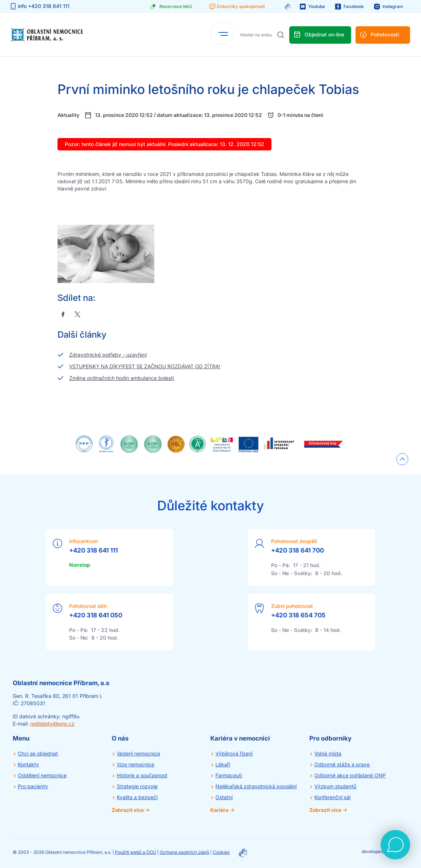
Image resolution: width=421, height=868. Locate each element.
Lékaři (223, 764)
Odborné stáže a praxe (342, 764)
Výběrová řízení (234, 753)
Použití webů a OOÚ (136, 852)
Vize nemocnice (136, 764)
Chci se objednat (38, 753)
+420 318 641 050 (96, 615)
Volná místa (328, 753)
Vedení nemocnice (138, 753)
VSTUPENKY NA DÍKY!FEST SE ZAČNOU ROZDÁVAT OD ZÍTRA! (145, 366)
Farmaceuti (229, 775)
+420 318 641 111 (94, 550)
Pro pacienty (33, 786)
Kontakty (28, 764)
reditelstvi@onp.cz (52, 724)
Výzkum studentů (335, 786)
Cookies (221, 852)
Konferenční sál (332, 797)
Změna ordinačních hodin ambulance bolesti (122, 378)
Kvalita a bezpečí (137, 797)
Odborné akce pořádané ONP (350, 775)
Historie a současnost (142, 775)
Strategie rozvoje (137, 786)
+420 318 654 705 (298, 615)
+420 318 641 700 (297, 550)
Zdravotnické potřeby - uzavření (108, 355)
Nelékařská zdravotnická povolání (256, 786)
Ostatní (224, 797)
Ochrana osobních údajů (184, 852)
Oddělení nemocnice (42, 775)
